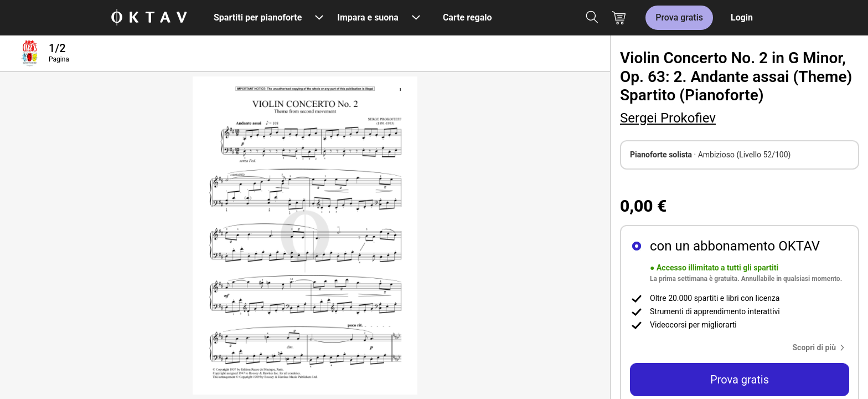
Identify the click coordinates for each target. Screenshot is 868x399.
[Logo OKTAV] (149, 18)
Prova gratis (679, 17)
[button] (821, 347)
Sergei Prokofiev (668, 118)
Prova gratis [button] (740, 380)
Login (742, 17)
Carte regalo (467, 17)
